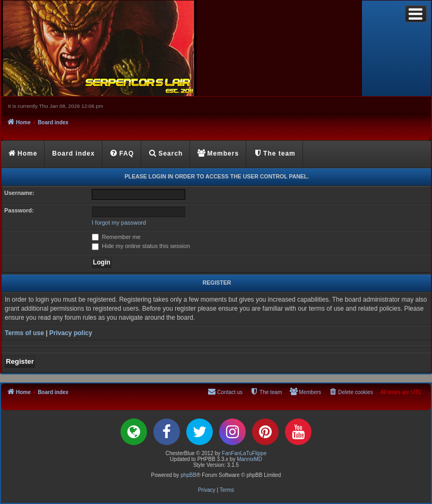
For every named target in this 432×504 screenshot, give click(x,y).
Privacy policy (71, 333)
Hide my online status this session (141, 246)
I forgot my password (119, 223)
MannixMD (249, 459)
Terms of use (24, 333)
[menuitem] (122, 154)
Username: (19, 193)
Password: (19, 210)
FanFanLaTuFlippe (244, 453)
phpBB (188, 475)
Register (20, 361)
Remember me (116, 237)
